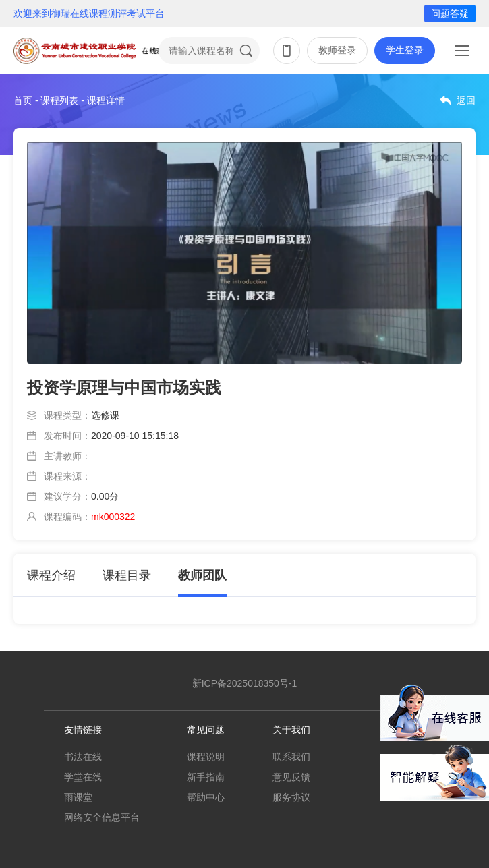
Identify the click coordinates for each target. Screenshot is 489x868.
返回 (466, 100)
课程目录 (127, 575)
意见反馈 (291, 777)
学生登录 (405, 50)
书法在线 (83, 757)
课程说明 (206, 757)
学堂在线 (83, 777)
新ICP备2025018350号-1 (245, 683)
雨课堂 (78, 797)
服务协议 (291, 797)
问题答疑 (450, 13)
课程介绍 (51, 575)
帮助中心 (206, 797)
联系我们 (291, 757)
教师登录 (337, 50)
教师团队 (202, 575)
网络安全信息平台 (102, 817)
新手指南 (206, 777)
